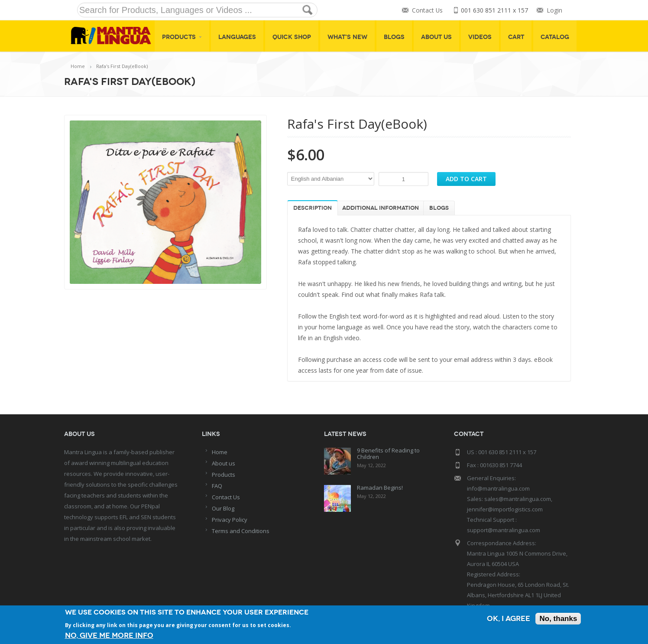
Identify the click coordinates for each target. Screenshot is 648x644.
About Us (436, 37)
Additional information (381, 208)
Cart (516, 37)
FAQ (217, 486)
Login (554, 10)
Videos (480, 37)
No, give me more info (109, 636)
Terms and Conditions (241, 531)
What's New (347, 37)
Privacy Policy (230, 520)
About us (224, 463)
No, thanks (558, 619)
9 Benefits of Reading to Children (388, 454)
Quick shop (292, 37)
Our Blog (223, 508)
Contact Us (427, 10)
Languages (237, 37)
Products (182, 37)
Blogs (394, 37)
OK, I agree (509, 619)
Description (313, 208)
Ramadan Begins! (380, 488)
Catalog (555, 37)
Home (78, 66)
